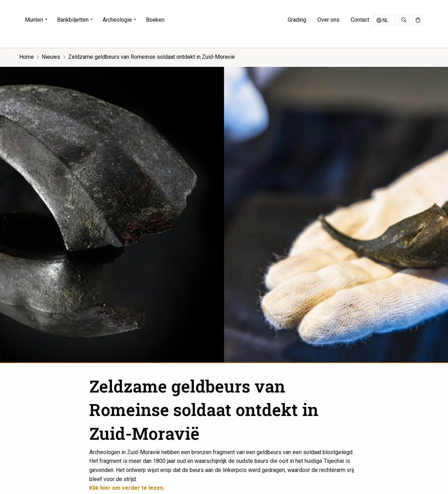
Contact (360, 20)
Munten (34, 20)
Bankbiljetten (73, 20)
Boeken (155, 20)
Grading (297, 20)
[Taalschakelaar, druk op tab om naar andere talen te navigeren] (384, 20)
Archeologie (117, 20)
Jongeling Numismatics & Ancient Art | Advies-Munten (224, 23)
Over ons (328, 20)
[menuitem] (38, 20)
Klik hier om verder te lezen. (127, 488)
